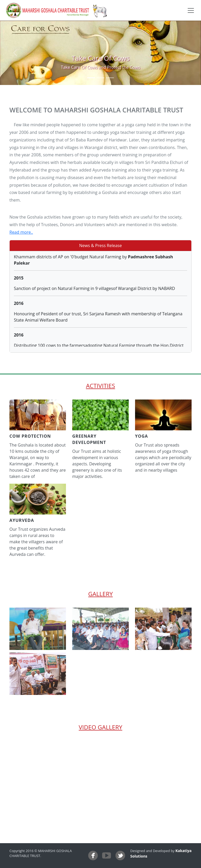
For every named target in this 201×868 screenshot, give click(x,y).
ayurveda (22, 520)
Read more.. (21, 232)
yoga (141, 436)
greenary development (89, 439)
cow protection (30, 436)
